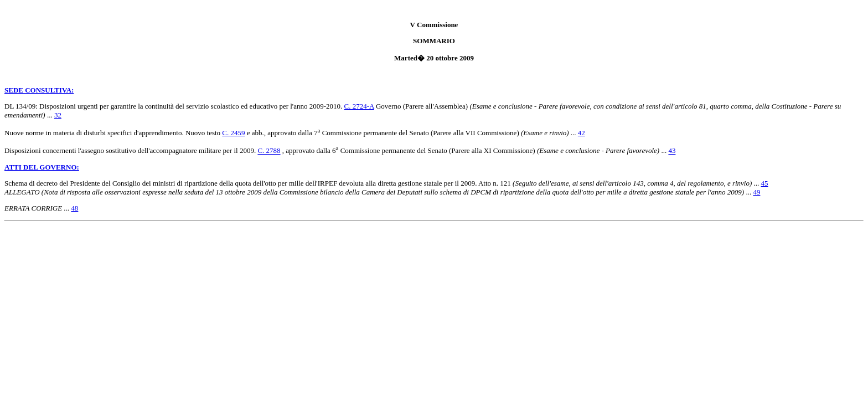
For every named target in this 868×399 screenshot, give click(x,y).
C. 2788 (269, 151)
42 (582, 133)
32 (58, 115)
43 (672, 151)
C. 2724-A (359, 106)
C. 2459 (233, 133)
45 (765, 183)
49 (756, 192)
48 (74, 208)
